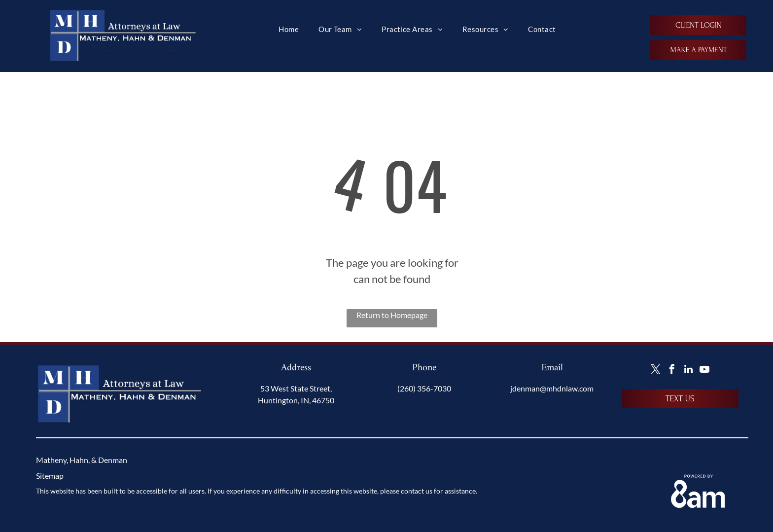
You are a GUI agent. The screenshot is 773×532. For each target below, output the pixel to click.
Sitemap (50, 476)
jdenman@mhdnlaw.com (552, 388)
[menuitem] (289, 29)
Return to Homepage (392, 315)
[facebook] (672, 371)
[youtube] (704, 371)
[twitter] (656, 371)
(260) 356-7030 (424, 388)
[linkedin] (688, 371)
